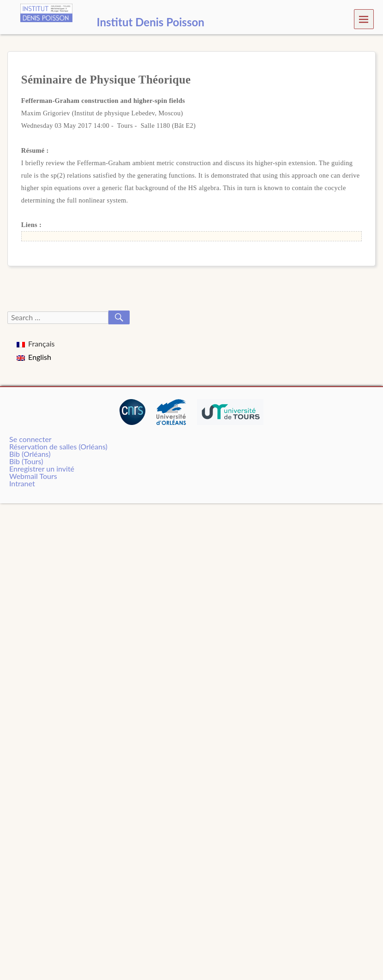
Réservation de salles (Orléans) (58, 446)
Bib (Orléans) (30, 454)
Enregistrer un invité (42, 469)
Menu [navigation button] (364, 19)
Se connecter (30, 439)
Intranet (22, 483)
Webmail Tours (33, 476)
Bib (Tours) (26, 461)
